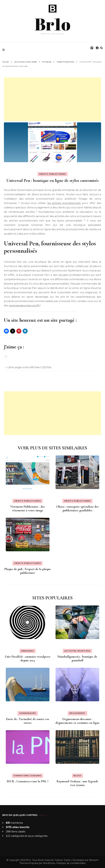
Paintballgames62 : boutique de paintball (77, 659)
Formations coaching (28, 776)
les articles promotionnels (64, 203)
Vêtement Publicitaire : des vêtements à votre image (28, 509)
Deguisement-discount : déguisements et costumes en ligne (77, 721)
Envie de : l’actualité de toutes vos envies (28, 721)
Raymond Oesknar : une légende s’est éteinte (77, 783)
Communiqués (28, 713)
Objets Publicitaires (52, 174)
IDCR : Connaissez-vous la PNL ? (28, 781)
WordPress (49, 863)
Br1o (52, 23)
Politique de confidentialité (71, 863)
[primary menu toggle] (4, 50)
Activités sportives (77, 651)
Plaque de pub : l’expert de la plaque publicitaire (28, 571)
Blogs (77, 776)
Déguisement (77, 713)
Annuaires (28, 651)
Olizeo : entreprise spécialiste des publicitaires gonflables (77, 509)
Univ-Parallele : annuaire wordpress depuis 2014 (28, 659)
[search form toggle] (101, 48)
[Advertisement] (52, 99)
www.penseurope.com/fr (25, 306)
